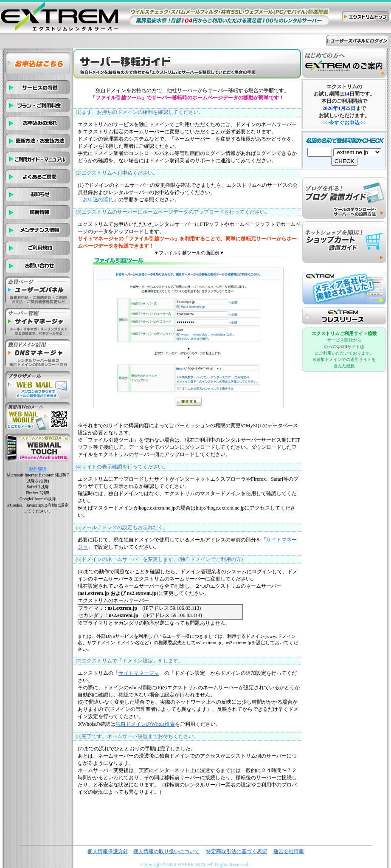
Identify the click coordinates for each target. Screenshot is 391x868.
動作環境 (38, 469)
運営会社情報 (289, 851)
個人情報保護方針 (108, 851)
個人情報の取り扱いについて (166, 851)
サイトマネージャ (139, 673)
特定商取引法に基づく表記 (236, 851)
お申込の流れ (98, 200)
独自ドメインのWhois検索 (145, 724)
